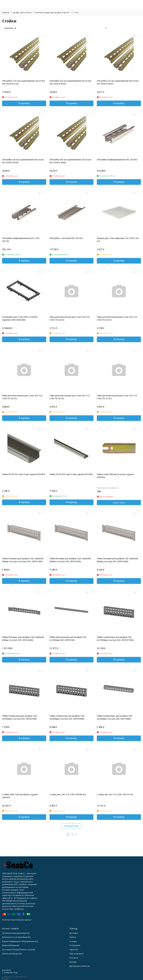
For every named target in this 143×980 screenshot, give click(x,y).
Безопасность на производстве (16, 937)
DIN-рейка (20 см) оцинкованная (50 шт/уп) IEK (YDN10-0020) (70, 82)
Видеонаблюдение (11, 945)
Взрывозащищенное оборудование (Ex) (20, 941)
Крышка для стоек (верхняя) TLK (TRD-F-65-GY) (118, 240)
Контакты (74, 958)
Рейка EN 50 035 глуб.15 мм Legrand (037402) (71, 474)
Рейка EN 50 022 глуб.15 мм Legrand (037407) (24, 474)
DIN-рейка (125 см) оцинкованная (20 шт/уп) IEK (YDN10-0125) (24, 82)
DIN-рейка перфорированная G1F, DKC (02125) (21, 240)
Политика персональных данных (17, 920)
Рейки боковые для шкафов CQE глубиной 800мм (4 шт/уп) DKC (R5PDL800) (117, 560)
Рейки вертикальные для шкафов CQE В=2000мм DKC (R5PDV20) (68, 639)
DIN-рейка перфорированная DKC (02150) (117, 160)
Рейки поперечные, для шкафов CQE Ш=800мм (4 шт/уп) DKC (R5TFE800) (114, 717)
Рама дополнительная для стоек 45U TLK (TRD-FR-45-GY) (70, 397)
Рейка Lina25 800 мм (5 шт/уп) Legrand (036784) (115, 476)
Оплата (73, 937)
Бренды (73, 962)
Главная (6, 12)
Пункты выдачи (76, 954)
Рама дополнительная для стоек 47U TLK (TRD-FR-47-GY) (117, 397)
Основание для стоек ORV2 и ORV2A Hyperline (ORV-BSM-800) (20, 318)
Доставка (74, 933)
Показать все (71, 826)
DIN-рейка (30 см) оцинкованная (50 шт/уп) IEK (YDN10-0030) (23, 161)
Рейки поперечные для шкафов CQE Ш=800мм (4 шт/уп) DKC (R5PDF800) (67, 717)
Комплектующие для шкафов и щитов (52, 12)
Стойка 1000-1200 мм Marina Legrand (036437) (20, 796)
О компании (75, 945)
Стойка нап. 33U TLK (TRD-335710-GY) (115, 794)
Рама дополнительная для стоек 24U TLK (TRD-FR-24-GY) (70, 318)
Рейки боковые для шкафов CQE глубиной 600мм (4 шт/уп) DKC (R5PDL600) (70, 560)
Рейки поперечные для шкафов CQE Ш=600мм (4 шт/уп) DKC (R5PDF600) (19, 717)
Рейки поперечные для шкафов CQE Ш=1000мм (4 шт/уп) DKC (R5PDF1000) (115, 639)
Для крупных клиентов (80, 966)
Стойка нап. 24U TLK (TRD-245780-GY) (68, 794)
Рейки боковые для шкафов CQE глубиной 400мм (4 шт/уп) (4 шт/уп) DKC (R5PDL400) (23, 560)
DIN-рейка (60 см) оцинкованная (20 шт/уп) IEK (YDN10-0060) (70, 161)
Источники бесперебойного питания (19, 950)
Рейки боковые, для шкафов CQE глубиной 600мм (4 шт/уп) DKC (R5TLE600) (23, 639)
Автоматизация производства (16, 933)
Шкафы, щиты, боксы (22, 12)
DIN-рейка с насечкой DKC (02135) (66, 238)
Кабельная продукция (12, 954)
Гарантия (74, 950)
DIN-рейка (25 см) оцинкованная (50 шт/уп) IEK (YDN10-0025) (118, 82)
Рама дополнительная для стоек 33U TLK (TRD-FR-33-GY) (117, 318)
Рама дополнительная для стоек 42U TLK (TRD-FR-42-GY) (22, 397)
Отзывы (73, 941)
